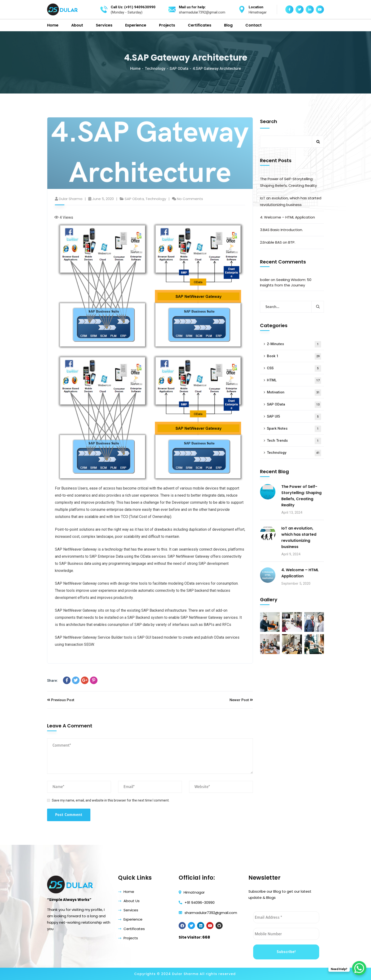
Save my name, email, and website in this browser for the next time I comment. (111, 800)
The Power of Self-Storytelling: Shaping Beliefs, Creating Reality (288, 182)
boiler (265, 280)
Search (269, 121)
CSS (294, 368)
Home (135, 69)
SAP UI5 (294, 417)
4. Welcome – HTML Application (287, 217)
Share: (53, 681)
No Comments (190, 199)
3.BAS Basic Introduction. (281, 230)
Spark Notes (294, 429)
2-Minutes (294, 344)
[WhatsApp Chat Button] (359, 968)
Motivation (294, 393)
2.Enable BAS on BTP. (278, 242)
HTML (294, 381)
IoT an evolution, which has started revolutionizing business (291, 201)
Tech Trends (294, 441)
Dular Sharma (71, 199)
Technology (155, 69)
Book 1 (294, 356)
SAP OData (179, 69)
